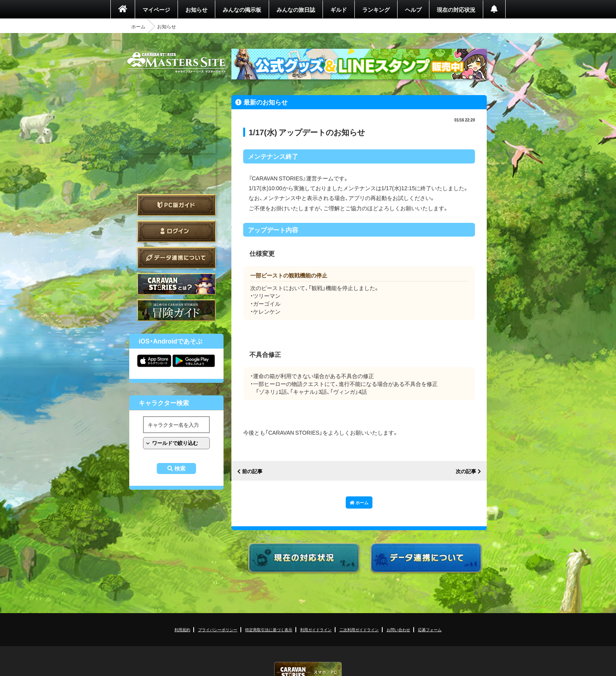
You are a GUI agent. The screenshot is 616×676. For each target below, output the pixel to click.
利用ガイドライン (316, 629)
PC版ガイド (176, 205)
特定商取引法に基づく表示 (269, 629)
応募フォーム (430, 629)
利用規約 (182, 629)
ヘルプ (413, 9)
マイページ (156, 9)
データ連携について (176, 258)
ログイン (176, 231)
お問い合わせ (398, 629)
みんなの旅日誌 (296, 9)
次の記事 (466, 471)
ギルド (339, 9)
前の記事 (252, 471)
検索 (180, 468)
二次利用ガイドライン (359, 629)
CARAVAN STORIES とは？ (176, 284)
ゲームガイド (176, 310)
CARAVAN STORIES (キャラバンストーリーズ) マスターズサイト (176, 62)
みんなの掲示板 (242, 9)
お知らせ (196, 9)
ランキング (376, 9)
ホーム (138, 26)
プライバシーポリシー (218, 629)
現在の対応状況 (456, 9)
